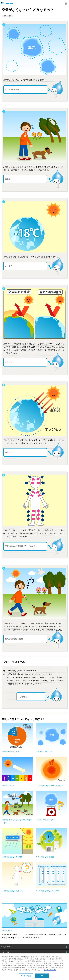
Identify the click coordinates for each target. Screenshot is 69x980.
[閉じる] (65, 957)
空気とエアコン (6, 947)
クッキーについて (50, 970)
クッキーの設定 (26, 976)
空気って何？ (5, 952)
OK (42, 976)
